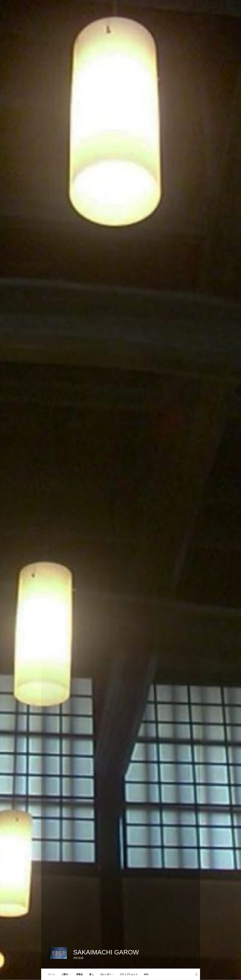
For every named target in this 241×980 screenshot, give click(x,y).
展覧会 (80, 974)
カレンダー (107, 974)
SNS (146, 974)
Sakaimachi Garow (106, 952)
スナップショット (129, 974)
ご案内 (66, 974)
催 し (92, 974)
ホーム (52, 974)
